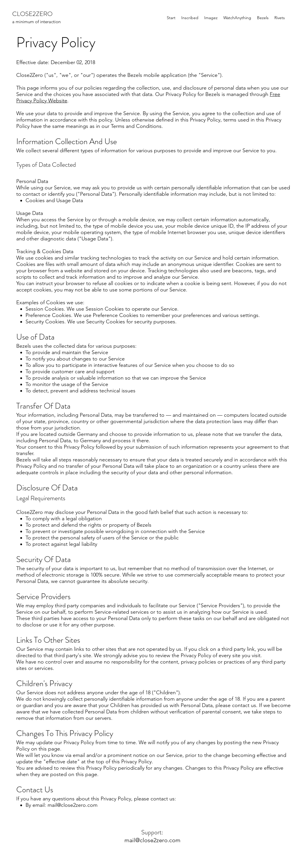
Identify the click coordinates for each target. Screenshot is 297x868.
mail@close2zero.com (73, 805)
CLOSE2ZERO (32, 14)
